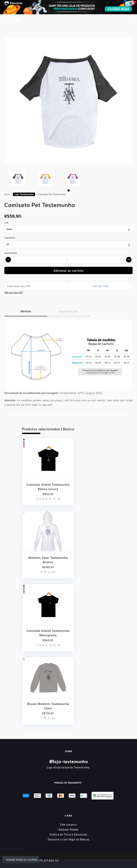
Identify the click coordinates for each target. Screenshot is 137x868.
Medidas (26, 311)
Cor (6, 223)
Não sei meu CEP (14, 292)
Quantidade (11, 253)
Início (7, 194)
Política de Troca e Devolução (69, 834)
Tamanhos (10, 238)
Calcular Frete (101, 286)
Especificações (68, 311)
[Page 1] (69, 190)
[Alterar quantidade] (68, 260)
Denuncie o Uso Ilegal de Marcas (69, 839)
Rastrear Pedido (69, 830)
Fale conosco (69, 825)
